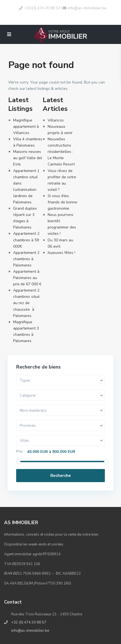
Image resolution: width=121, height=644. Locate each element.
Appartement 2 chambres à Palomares (26, 259)
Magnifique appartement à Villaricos (26, 127)
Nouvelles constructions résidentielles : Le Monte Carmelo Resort (61, 152)
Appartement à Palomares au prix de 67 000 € (27, 278)
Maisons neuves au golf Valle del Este (28, 158)
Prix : (20, 452)
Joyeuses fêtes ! (61, 253)
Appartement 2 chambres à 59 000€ (26, 240)
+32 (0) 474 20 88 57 (29, 622)
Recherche (61, 476)
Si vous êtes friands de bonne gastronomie (62, 202)
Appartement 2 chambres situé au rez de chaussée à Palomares (26, 303)
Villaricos (56, 120)
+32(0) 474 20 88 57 (42, 8)
